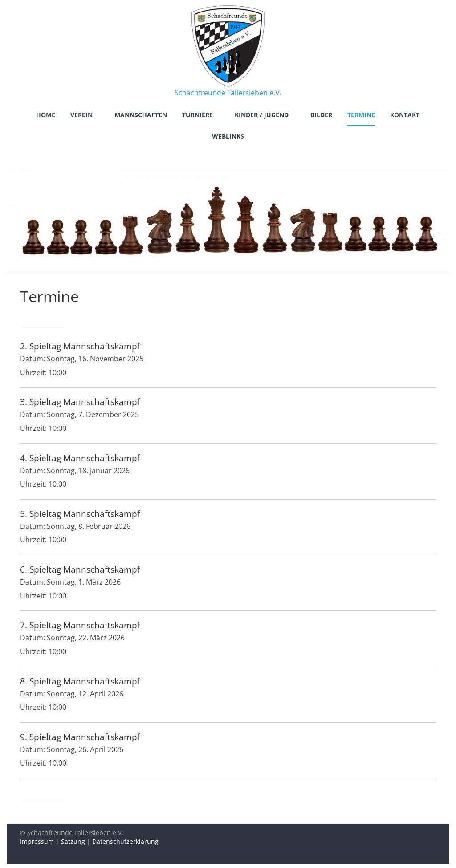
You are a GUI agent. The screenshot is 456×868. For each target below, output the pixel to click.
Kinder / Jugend (262, 115)
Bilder (321, 115)
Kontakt (405, 115)
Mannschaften (141, 115)
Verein (81, 115)
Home (46, 115)
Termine (361, 115)
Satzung (73, 841)
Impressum (37, 841)
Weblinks (228, 136)
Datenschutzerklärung (125, 841)
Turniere (197, 115)
